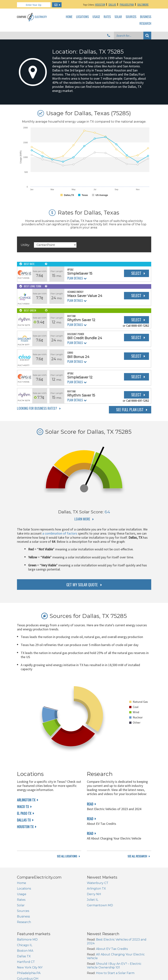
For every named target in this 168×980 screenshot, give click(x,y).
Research (145, 24)
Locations (82, 17)
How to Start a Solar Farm (115, 973)
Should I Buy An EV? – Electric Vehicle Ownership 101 (114, 966)
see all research (137, 856)
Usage (96, 17)
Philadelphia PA (29, 973)
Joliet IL (93, 900)
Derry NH (94, 894)
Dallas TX (24, 820)
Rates (107, 17)
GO (56, 5)
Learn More (82, 519)
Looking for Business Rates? (37, 408)
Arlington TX (26, 800)
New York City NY (30, 967)
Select (136, 273)
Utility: (25, 245)
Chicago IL (25, 945)
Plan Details (75, 278)
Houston (100, 4)
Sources (131, 17)
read (90, 804)
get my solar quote (82, 585)
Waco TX (23, 807)
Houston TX (25, 827)
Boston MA (25, 951)
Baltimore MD (27, 940)
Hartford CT (26, 962)
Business (146, 17)
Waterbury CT (98, 883)
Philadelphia (127, 4)
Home (69, 17)
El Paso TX (24, 813)
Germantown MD (100, 905)
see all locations (67, 856)
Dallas (112, 4)
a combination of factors (60, 533)
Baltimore (143, 4)
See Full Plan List (130, 410)
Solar (118, 17)
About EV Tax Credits (112, 949)
